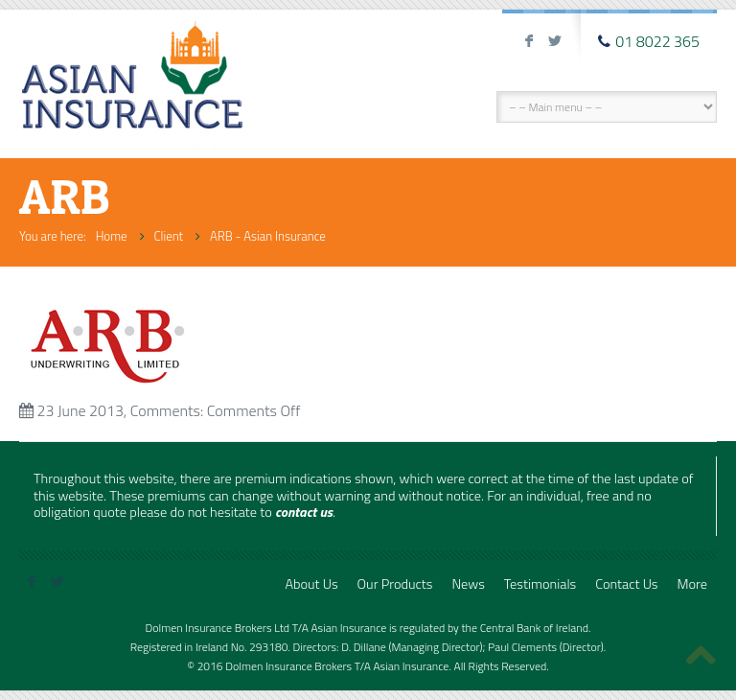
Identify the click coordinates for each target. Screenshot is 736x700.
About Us (311, 584)
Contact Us (626, 584)
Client (169, 236)
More (692, 584)
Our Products (395, 584)
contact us (304, 512)
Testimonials (540, 584)
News (469, 584)
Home (112, 236)
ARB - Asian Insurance (268, 236)
